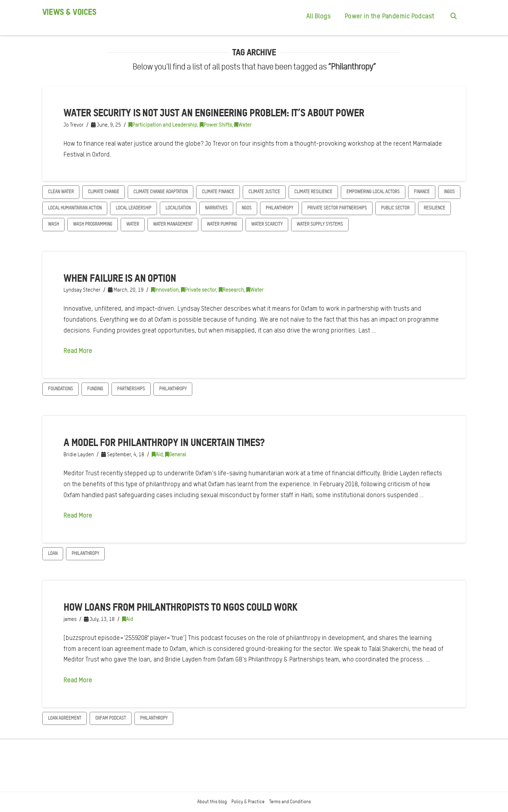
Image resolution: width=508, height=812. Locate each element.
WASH (53, 224)
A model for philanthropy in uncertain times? (164, 442)
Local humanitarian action (75, 208)
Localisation (178, 208)
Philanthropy (279, 208)
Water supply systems (320, 224)
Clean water (61, 192)
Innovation (165, 290)
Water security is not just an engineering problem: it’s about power (214, 112)
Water (243, 125)
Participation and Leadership (163, 125)
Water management (173, 224)
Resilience (434, 208)
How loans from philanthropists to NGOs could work (180, 607)
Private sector (199, 290)
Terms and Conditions (290, 802)
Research (231, 290)
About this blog (212, 802)
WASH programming (93, 224)
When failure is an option (120, 278)
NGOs (247, 208)
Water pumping (222, 224)
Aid (157, 454)
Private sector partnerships (337, 208)
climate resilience (313, 192)
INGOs (449, 192)
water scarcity (267, 224)
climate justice (264, 192)
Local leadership (134, 208)
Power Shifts (216, 125)
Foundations (61, 389)
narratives (216, 208)
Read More (78, 351)
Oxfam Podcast (111, 718)
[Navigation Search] (453, 18)
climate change (104, 192)
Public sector (395, 208)
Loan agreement (65, 718)
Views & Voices (69, 12)
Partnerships (131, 389)
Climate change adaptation (161, 192)
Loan (53, 553)
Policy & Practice (248, 802)
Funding (95, 389)
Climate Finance (218, 192)
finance (422, 192)
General (176, 454)
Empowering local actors (373, 192)
